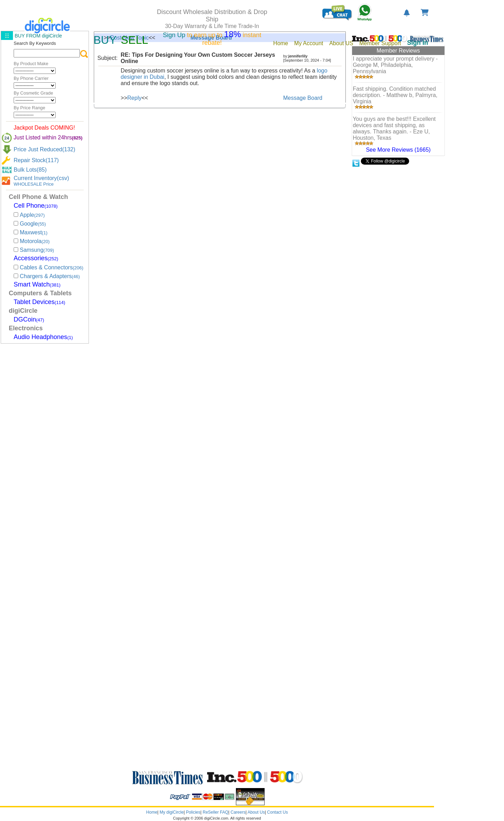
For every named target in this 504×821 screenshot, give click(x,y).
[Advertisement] (43, 450)
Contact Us (277, 812)
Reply (135, 98)
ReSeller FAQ (215, 812)
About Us (256, 812)
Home (152, 812)
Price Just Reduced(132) (44, 149)
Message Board (303, 98)
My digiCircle (172, 812)
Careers (238, 812)
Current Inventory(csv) (41, 178)
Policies (193, 812)
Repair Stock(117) (36, 160)
